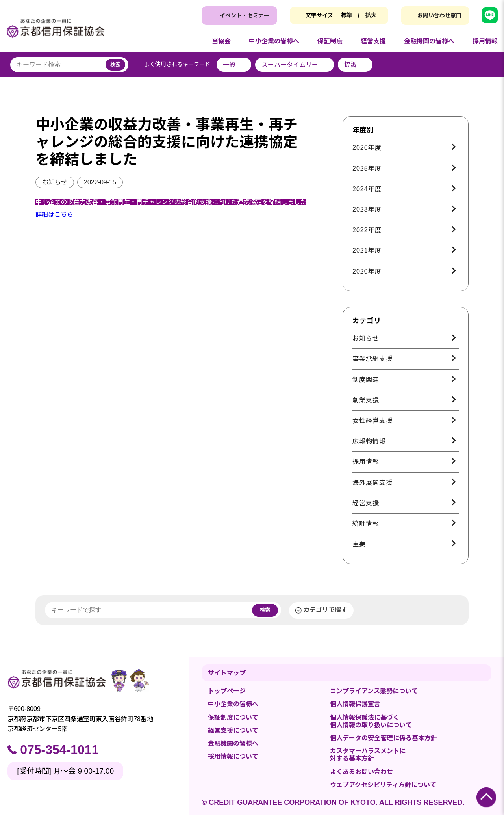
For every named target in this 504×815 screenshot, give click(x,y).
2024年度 (367, 189)
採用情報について (233, 756)
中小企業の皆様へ (233, 704)
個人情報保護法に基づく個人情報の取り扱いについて (371, 721)
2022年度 (367, 230)
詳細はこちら (54, 215)
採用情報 (366, 462)
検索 (115, 64)
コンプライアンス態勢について (374, 691)
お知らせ (55, 182)
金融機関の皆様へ (233, 743)
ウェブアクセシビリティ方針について (383, 785)
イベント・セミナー (245, 15)
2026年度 (367, 148)
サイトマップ (227, 673)
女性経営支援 (372, 421)
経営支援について (233, 730)
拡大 (371, 15)
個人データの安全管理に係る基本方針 (384, 738)
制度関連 (366, 380)
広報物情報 (369, 441)
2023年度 (367, 209)
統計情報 (366, 524)
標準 (346, 15)
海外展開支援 (372, 483)
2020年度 (367, 271)
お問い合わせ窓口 (439, 15)
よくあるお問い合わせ (361, 772)
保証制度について (233, 717)
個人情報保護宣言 (355, 704)
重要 (359, 544)
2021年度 (367, 250)
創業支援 (366, 400)
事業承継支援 (372, 359)
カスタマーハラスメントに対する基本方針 (368, 755)
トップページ (227, 691)
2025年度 (367, 168)
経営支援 (366, 503)
